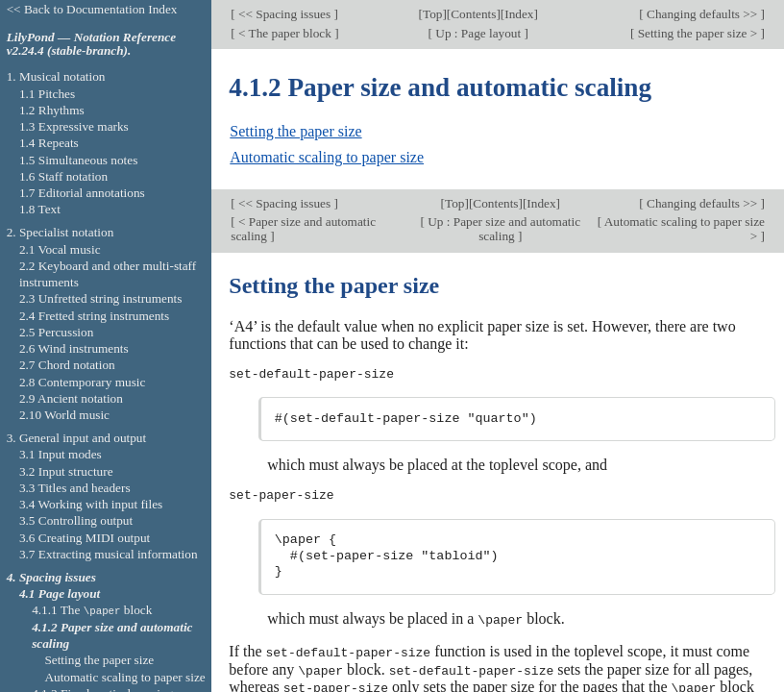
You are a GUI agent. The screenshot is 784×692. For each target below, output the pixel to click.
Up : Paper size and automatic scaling (502, 229)
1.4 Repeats (49, 143)
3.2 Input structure (66, 471)
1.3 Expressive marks (74, 126)
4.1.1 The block (92, 610)
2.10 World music (64, 415)
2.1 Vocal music (60, 249)
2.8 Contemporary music (83, 382)
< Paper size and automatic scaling (303, 229)
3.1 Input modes (61, 454)
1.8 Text (40, 209)
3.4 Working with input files (91, 504)
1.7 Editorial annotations (82, 193)
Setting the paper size (295, 131)
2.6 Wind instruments (74, 348)
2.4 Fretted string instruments (94, 316)
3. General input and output (77, 438)
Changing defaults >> (702, 14)
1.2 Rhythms (52, 110)
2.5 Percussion (56, 332)
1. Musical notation (56, 76)
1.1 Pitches (47, 94)
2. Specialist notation (61, 232)
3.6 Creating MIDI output (85, 538)
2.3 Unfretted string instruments (100, 298)
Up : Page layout (478, 33)
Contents (473, 14)
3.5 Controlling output (76, 520)
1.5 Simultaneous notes (78, 160)
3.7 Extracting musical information (109, 554)
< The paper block (285, 33)
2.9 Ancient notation (71, 398)
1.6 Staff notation (63, 176)
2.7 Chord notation (67, 365)
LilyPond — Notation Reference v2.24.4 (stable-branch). (91, 44)
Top (432, 14)
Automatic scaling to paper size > (683, 229)
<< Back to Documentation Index (92, 9)
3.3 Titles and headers (75, 488)
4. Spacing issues (51, 577)
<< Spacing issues (285, 14)
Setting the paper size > (697, 33)
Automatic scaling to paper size (327, 157)
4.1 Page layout (60, 593)
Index (519, 14)
